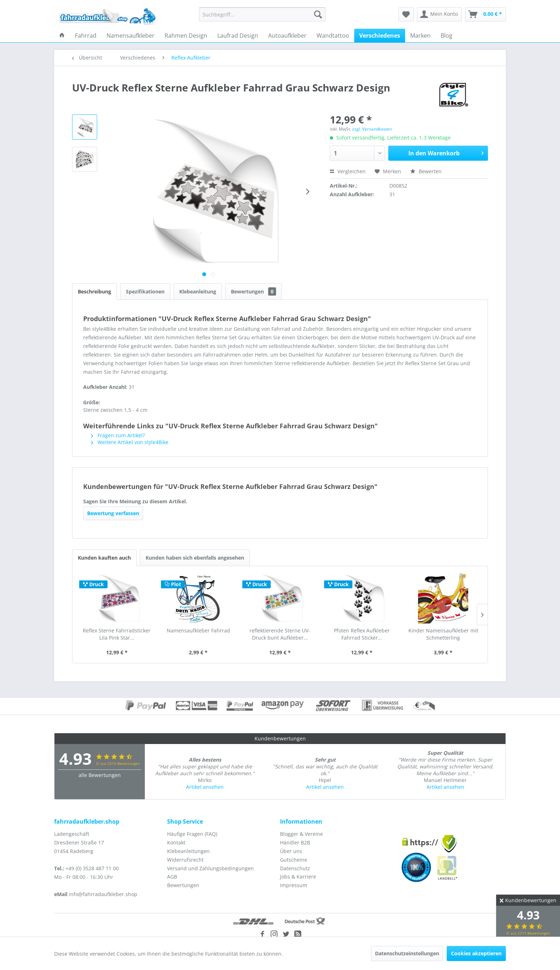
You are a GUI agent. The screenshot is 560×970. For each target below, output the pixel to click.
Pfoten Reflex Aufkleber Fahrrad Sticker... (362, 634)
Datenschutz (295, 868)
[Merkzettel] (406, 14)
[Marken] (420, 36)
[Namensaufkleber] (130, 36)
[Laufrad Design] (238, 36)
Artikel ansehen (205, 787)
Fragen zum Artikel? (118, 435)
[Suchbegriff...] (262, 14)
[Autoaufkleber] (287, 36)
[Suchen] (318, 14)
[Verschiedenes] (380, 36)
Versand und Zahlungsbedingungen (210, 868)
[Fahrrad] (86, 36)
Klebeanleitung (198, 291)
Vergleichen (348, 171)
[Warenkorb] (485, 14)
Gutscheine (294, 860)
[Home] (62, 36)
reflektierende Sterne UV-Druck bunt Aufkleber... (280, 634)
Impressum (294, 885)
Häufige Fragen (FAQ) (192, 834)
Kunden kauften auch (104, 558)
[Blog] (447, 36)
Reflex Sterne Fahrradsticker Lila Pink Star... (117, 634)
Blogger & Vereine (302, 834)
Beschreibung (94, 291)
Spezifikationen (145, 291)
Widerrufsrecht (185, 860)
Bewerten (426, 171)
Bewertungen (253, 291)
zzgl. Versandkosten (372, 129)
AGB (172, 877)
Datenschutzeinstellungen (407, 953)
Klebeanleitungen (188, 851)
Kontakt (176, 842)
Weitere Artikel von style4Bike (130, 442)
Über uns (291, 851)
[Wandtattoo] (333, 36)
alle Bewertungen (100, 775)
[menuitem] (262, 14)
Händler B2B (295, 842)
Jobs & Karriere (298, 877)
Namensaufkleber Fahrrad (198, 630)
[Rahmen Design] (186, 36)
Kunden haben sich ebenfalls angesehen (195, 558)
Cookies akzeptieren (476, 953)
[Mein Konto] (439, 14)
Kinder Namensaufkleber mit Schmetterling (443, 634)
